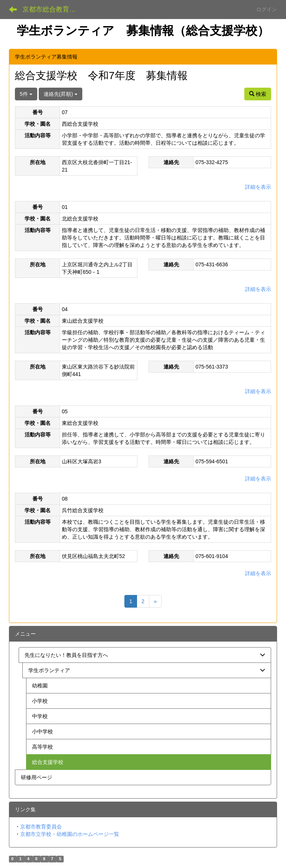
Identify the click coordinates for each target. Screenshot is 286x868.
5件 (26, 94)
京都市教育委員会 (41, 827)
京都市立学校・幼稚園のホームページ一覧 (70, 834)
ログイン (267, 9)
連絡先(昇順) (61, 94)
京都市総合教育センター (54, 9)
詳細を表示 (258, 187)
